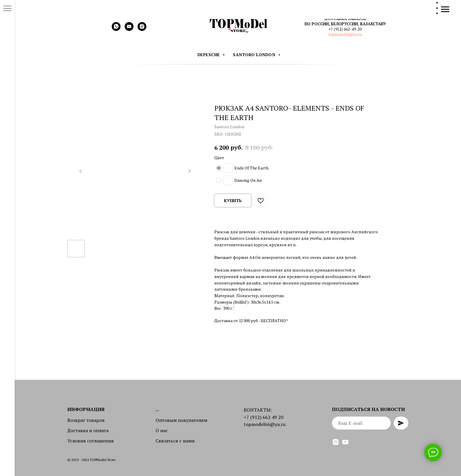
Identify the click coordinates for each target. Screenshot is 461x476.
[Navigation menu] (445, 9)
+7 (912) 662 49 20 (264, 417)
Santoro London (255, 55)
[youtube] (129, 29)
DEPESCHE (209, 55)
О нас (162, 430)
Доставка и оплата (88, 430)
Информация (86, 409)
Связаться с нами (175, 441)
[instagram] (142, 29)
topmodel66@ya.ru (345, 34)
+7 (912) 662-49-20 (345, 29)
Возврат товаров (86, 420)
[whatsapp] (116, 29)
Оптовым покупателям (181, 420)
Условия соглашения (91, 441)
